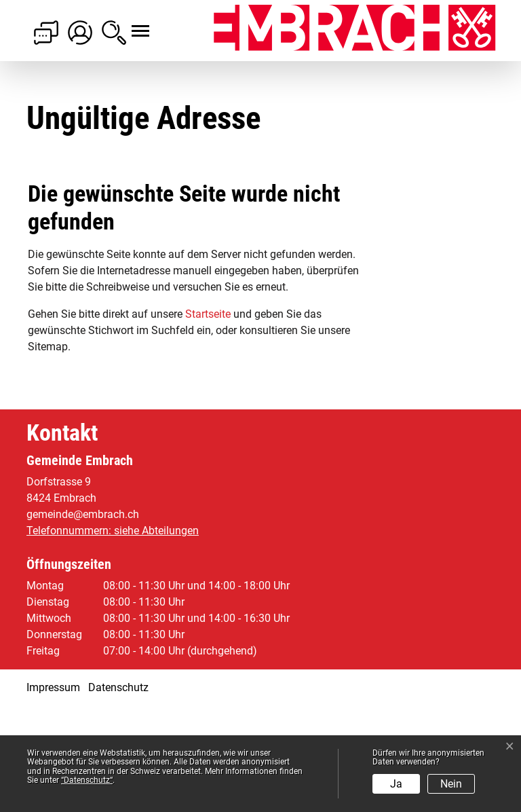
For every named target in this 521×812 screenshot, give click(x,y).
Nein (451, 784)
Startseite (208, 420)
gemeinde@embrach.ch (83, 620)
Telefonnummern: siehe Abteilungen (113, 636)
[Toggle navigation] (128, 24)
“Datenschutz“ (87, 780)
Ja (396, 784)
